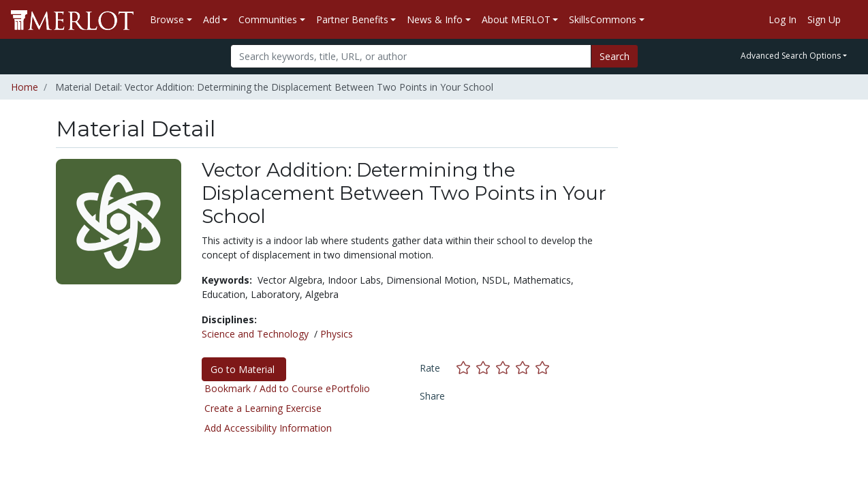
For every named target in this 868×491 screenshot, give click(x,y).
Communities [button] (268, 19)
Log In (782, 19)
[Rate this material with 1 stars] (466, 367)
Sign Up (824, 19)
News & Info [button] (435, 19)
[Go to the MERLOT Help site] (852, 20)
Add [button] (212, 19)
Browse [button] (167, 19)
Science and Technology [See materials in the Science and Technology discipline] (255, 334)
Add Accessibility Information (268, 428)
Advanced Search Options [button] (791, 56)
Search (615, 56)
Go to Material (244, 369)
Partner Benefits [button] (352, 19)
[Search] (411, 56)
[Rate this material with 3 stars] (506, 367)
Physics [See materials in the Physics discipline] (337, 334)
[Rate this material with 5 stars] (544, 367)
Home (25, 87)
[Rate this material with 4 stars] (526, 367)
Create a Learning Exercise (263, 408)
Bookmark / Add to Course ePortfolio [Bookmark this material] (287, 388)
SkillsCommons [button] (603, 19)
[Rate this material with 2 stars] (486, 367)
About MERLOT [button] (516, 19)
